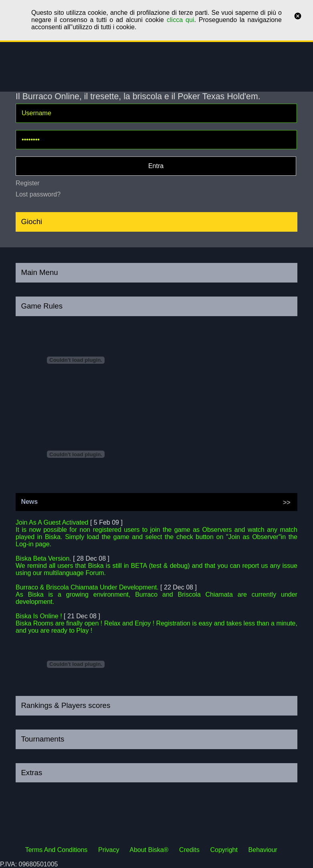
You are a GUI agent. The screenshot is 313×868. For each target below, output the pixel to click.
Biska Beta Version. (43, 558)
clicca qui (180, 20)
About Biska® (149, 850)
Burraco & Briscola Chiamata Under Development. (87, 587)
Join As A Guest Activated (52, 522)
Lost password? (38, 194)
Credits (189, 850)
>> (287, 502)
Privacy (109, 850)
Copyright (224, 850)
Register (28, 183)
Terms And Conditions (57, 850)
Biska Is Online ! (39, 616)
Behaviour (263, 850)
